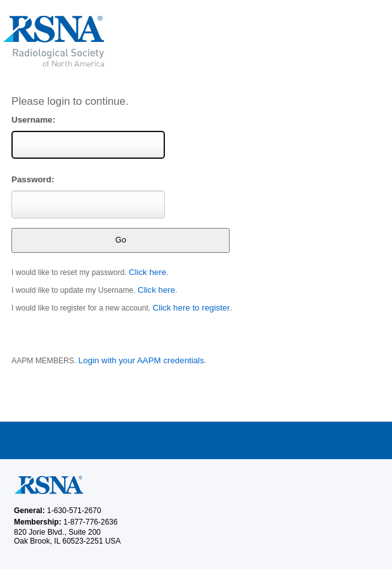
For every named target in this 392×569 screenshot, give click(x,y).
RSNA (145, 41)
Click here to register (192, 308)
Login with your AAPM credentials (141, 360)
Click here (147, 272)
